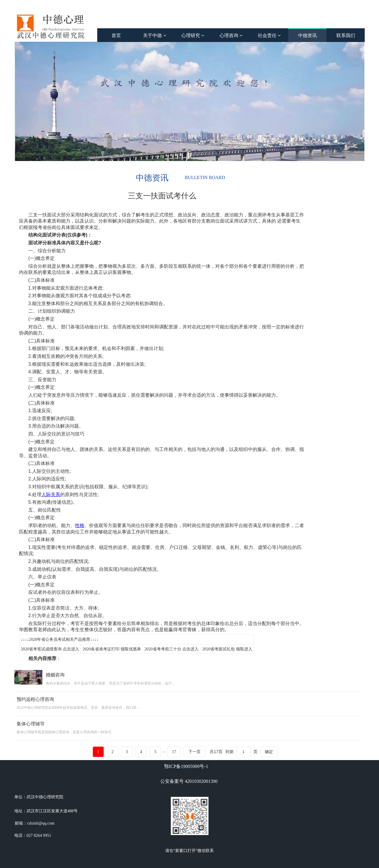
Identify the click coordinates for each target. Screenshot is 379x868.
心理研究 (193, 35)
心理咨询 (231, 35)
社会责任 (269, 35)
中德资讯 (307, 35)
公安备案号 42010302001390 (189, 781)
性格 (80, 525)
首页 (116, 35)
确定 (269, 752)
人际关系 (51, 495)
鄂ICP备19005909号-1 (186, 766)
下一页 (194, 752)
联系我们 (346, 35)
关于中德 (154, 35)
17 (174, 752)
